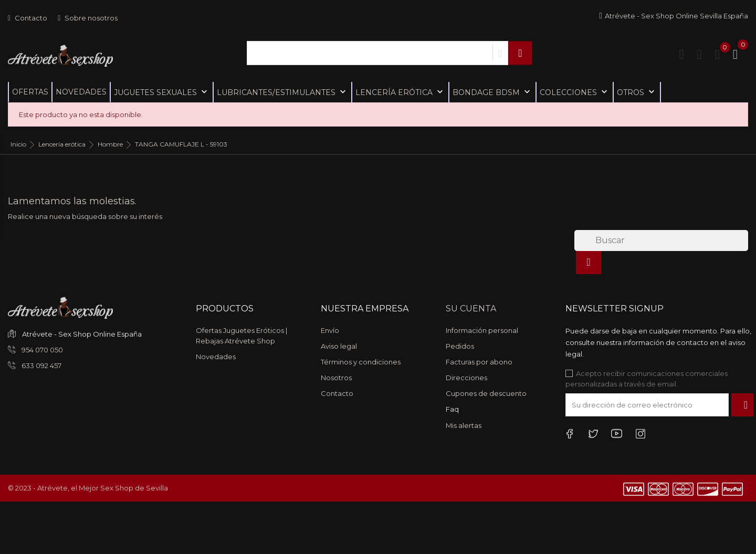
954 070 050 (41, 350)
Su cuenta (471, 309)
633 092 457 (41, 365)
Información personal (482, 330)
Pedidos (460, 346)
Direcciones (466, 378)
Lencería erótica (400, 92)
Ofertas (30, 92)
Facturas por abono (479, 362)
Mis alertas (464, 425)
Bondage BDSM (492, 92)
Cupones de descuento (486, 393)
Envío (330, 330)
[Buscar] (661, 241)
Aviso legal (339, 346)
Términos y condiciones (361, 362)
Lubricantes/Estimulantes (282, 92)
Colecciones (575, 92)
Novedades (81, 92)
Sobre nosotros (88, 18)
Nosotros (336, 378)
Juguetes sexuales (162, 92)
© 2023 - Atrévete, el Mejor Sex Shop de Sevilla (88, 488)
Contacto (28, 18)
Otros (637, 92)
